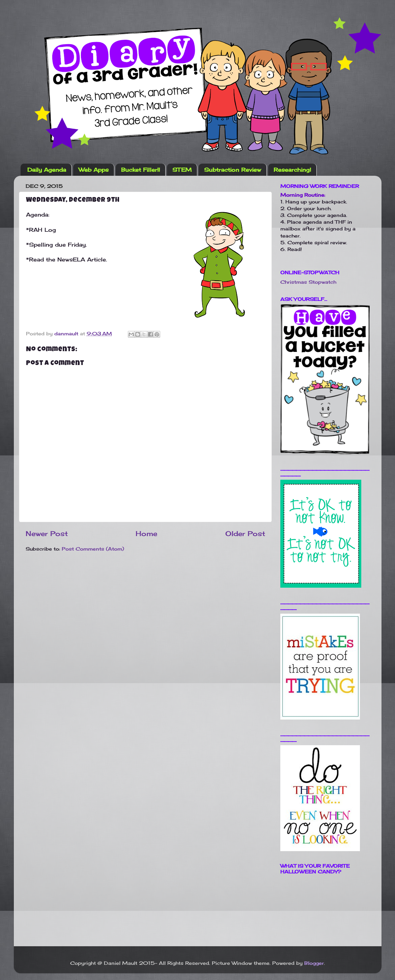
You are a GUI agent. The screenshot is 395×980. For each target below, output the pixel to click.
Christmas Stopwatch (308, 282)
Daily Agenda (47, 170)
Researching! (292, 170)
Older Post (245, 534)
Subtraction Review (233, 170)
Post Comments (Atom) (93, 549)
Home (146, 534)
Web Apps (94, 170)
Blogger (314, 963)
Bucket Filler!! (140, 170)
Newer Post (47, 534)
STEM (182, 170)
